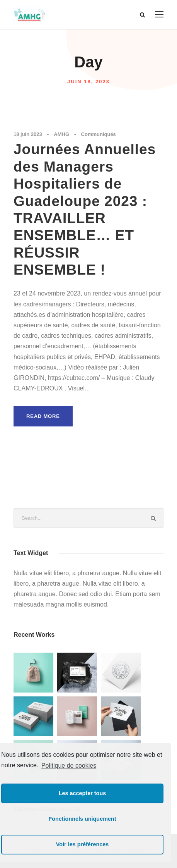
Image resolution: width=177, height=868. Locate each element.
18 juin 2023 (28, 134)
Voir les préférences (83, 844)
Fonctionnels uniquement (82, 819)
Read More (43, 416)
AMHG (61, 134)
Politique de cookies (69, 766)
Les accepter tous (82, 793)
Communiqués (99, 134)
